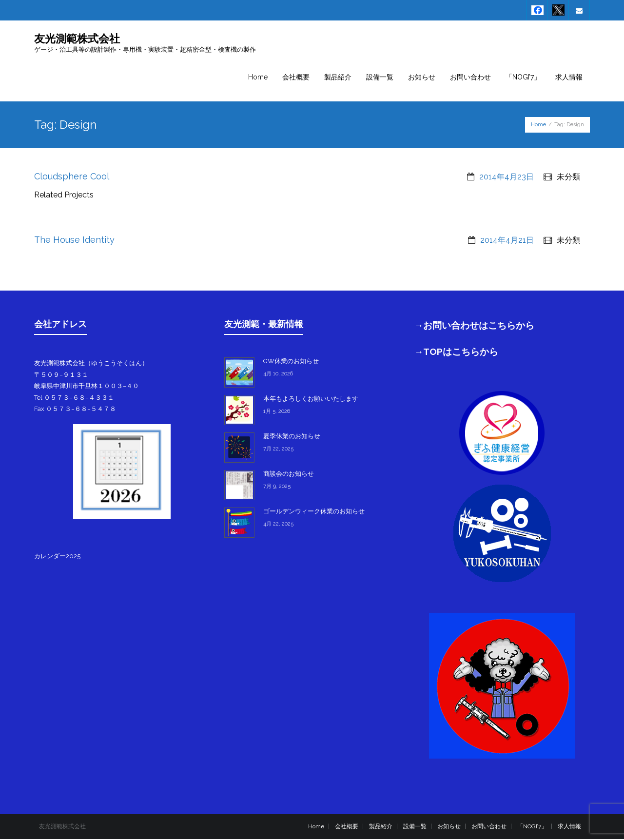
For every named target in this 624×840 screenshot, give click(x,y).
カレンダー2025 (57, 557)
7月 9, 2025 (277, 487)
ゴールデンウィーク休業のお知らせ (314, 512)
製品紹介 (381, 827)
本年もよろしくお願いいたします (311, 400)
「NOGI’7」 (532, 827)
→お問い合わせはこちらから (475, 326)
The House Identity (74, 241)
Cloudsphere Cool (72, 177)
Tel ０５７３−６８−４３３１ (74, 398)
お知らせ (449, 827)
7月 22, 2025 (278, 450)
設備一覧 (415, 827)
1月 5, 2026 (277, 412)
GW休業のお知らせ (291, 362)
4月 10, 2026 (278, 375)
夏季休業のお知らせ (292, 437)
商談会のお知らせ (289, 475)
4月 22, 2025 (278, 525)
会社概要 (347, 827)
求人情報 (569, 827)
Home (538, 125)
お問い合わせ (489, 827)
